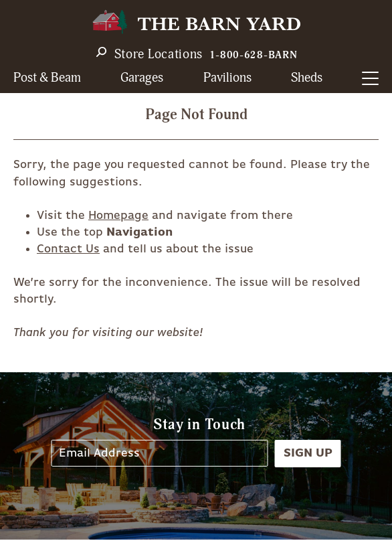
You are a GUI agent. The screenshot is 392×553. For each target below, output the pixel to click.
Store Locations (159, 54)
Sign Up (308, 453)
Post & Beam (47, 78)
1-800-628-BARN (254, 55)
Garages (142, 78)
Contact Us (68, 249)
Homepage (118, 216)
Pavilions (227, 78)
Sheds (307, 78)
